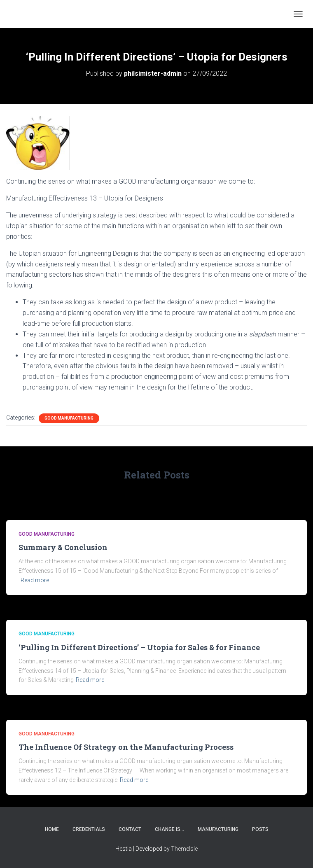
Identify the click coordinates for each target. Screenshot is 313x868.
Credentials (89, 829)
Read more (35, 580)
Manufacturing (218, 829)
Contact (130, 829)
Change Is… (169, 829)
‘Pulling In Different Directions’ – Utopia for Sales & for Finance (139, 647)
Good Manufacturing (69, 418)
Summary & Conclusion (63, 547)
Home (52, 829)
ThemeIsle (184, 849)
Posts (260, 829)
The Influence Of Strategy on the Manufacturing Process (126, 747)
